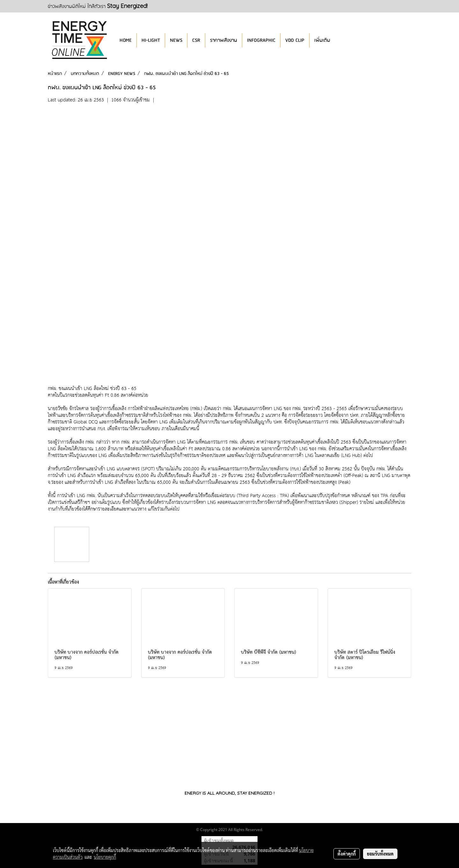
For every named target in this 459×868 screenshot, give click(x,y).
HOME (126, 40)
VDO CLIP (295, 40)
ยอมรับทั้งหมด (380, 854)
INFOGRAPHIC (261, 40)
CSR (196, 40)
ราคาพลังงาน (224, 40)
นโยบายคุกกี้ (105, 857)
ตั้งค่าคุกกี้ (347, 854)
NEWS (176, 40)
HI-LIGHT (151, 40)
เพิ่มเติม (322, 40)
